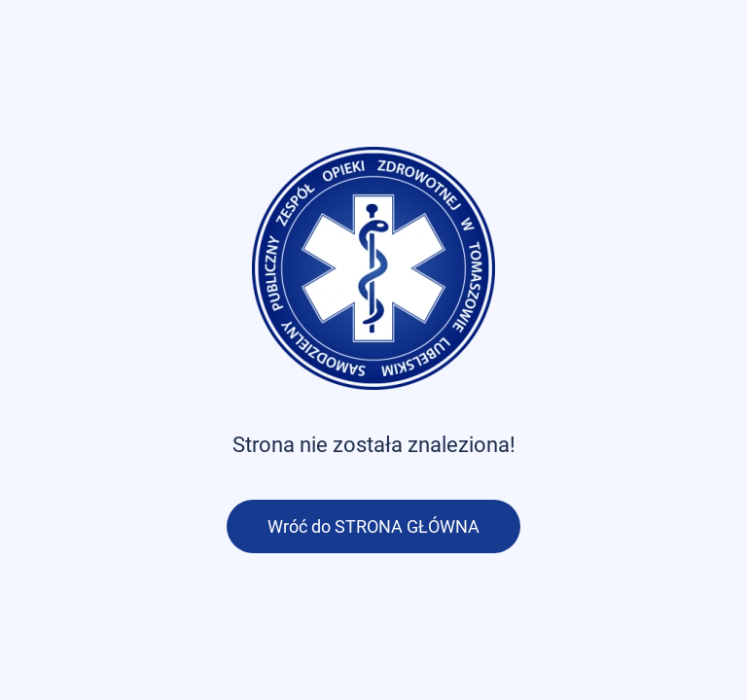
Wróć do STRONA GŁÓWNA (373, 526)
